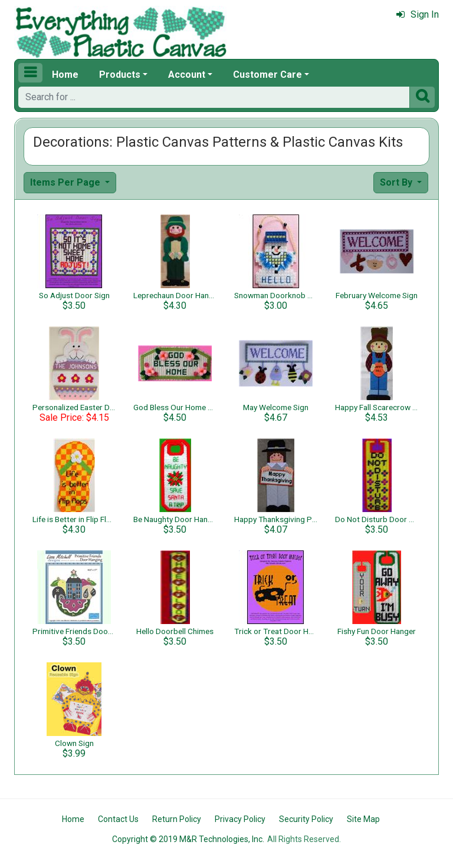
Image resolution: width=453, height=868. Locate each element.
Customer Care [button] (267, 75)
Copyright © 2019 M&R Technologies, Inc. (188, 839)
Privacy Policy (240, 819)
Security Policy (306, 819)
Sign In (418, 14)
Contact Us (118, 819)
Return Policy (177, 819)
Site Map (363, 819)
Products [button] (120, 75)
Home (65, 75)
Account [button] (187, 75)
